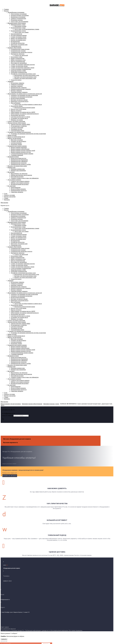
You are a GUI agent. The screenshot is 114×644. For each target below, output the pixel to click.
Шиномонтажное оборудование (32, 404)
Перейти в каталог (10, 476)
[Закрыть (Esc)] (1, 641)
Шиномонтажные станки (51, 404)
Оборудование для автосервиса (11, 404)
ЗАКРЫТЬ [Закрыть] (4, 639)
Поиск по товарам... (8, 416)
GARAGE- (57, 5)
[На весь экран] (5, 641)
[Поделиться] (3, 641)
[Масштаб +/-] (6, 641)
